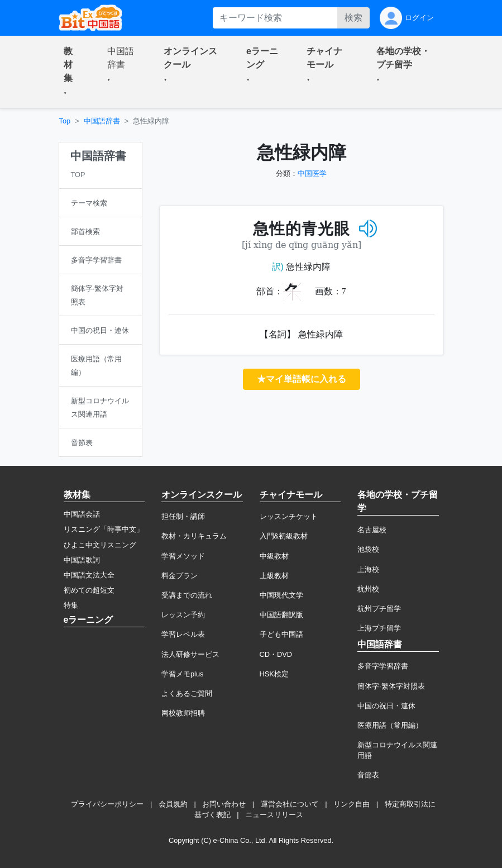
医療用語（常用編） (390, 725)
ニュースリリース (274, 815)
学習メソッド (183, 556)
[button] (72, 72)
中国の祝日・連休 (386, 706)
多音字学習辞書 (383, 666)
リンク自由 (352, 804)
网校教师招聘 (183, 713)
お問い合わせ (224, 804)
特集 (71, 605)
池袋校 (368, 549)
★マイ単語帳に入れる (302, 379)
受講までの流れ (187, 595)
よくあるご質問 (187, 693)
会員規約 (173, 804)
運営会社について (290, 804)
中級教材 (274, 556)
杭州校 (368, 589)
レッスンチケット (289, 516)
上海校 (368, 569)
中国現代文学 (281, 595)
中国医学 (312, 173)
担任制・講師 (183, 516)
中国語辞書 (102, 121)
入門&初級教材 (284, 536)
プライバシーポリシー (107, 804)
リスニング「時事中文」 (104, 529)
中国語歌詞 (82, 560)
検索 (353, 18)
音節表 (368, 775)
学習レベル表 (183, 634)
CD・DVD (276, 654)
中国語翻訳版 (281, 615)
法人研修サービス (190, 654)
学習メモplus (182, 674)
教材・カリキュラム (194, 536)
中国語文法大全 (89, 575)
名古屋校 (372, 530)
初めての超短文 (89, 590)
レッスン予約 (183, 615)
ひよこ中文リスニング (100, 545)
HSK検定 (274, 674)
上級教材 (274, 576)
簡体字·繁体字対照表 (391, 686)
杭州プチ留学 (379, 609)
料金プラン (180, 576)
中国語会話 (82, 514)
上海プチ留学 (379, 628)
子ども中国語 (281, 634)
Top (65, 121)
